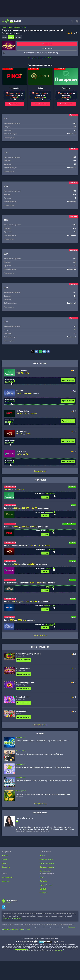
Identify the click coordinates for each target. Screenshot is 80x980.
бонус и (14, 489)
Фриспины (5, 883)
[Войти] (76, 21)
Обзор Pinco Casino (69, 524)
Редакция (5, 861)
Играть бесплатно (15, 104)
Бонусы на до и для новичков (27, 603)
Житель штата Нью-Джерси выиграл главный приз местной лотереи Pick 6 (42, 743)
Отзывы (18, 37)
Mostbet (73, 600)
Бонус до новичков (20, 622)
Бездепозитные (7, 879)
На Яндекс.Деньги (46, 861)
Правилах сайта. (24, 931)
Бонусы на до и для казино (26, 527)
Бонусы (11, 37)
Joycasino (72, 581)
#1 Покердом (22, 371)
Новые (42, 857)
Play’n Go (43, 890)
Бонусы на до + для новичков (27, 508)
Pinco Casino (14, 88)
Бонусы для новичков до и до (27, 546)
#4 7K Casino (21, 431)
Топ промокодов (47, 49)
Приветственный (10, 487)
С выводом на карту (47, 865)
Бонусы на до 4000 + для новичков (26, 565)
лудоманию (59, 952)
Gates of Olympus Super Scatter (29, 656)
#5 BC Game (21, 452)
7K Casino (72, 543)
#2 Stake (20, 391)
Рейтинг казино (47, 44)
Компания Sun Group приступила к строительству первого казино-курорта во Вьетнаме (43, 797)
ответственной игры (22, 951)
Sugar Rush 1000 (23, 699)
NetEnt (42, 879)
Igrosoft (19, 715)
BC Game (73, 562)
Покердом (66, 88)
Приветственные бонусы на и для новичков (30, 584)
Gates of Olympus (23, 670)
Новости (4, 857)
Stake (74, 619)
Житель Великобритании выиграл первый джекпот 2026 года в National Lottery (44, 769)
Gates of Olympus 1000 (25, 684)
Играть (45, 497)
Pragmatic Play (21, 658)
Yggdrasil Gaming (45, 887)
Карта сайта (5, 869)
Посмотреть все (40, 471)
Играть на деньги (68, 380)
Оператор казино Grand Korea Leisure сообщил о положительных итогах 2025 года (45, 782)
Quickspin (43, 894)
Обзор (4, 37)
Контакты (5, 865)
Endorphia (43, 883)
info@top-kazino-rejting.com (13, 920)
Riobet (40, 88)
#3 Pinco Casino (23, 411)
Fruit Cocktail (21, 713)
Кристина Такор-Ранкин (24, 820)
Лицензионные (45, 873)
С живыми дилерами (47, 869)
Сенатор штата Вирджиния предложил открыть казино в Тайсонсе (39, 756)
